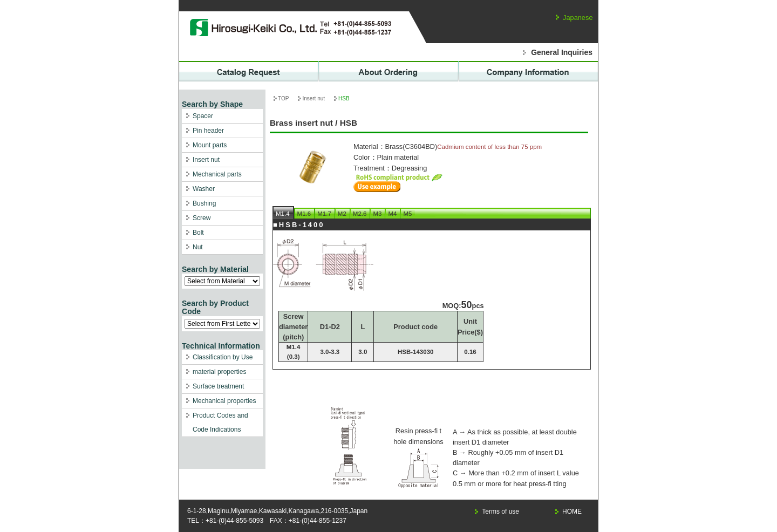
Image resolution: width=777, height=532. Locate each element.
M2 (342, 214)
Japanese (578, 18)
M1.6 (304, 214)
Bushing (204, 203)
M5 (407, 214)
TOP (283, 98)
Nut (198, 247)
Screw (202, 218)
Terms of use (500, 511)
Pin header (208, 131)
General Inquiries (562, 52)
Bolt (198, 233)
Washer (204, 189)
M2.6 (360, 214)
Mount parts (210, 145)
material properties (219, 372)
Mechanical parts (217, 174)
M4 (392, 214)
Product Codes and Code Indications (220, 422)
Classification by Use (223, 357)
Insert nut (206, 160)
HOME (572, 511)
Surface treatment (218, 386)
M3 (377, 214)
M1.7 (324, 214)
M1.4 (283, 214)
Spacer (203, 116)
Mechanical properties (224, 401)
